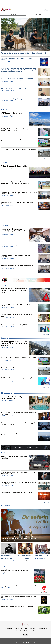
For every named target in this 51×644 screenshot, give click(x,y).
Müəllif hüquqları (43, 629)
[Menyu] (49, 9)
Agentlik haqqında (8, 629)
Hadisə (4, 453)
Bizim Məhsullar (34, 629)
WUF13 (4, 109)
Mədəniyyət (6, 506)
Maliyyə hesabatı (18, 629)
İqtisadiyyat (6, 225)
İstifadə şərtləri (18, 631)
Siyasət (4, 162)
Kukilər (34, 631)
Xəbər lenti (38, 14)
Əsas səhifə (13, 14)
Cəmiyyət (5, 285)
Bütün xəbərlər (46, 159)
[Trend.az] (6, 9)
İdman (3, 566)
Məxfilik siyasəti (27, 631)
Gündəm (4, 338)
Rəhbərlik (26, 629)
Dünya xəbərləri (7, 393)
